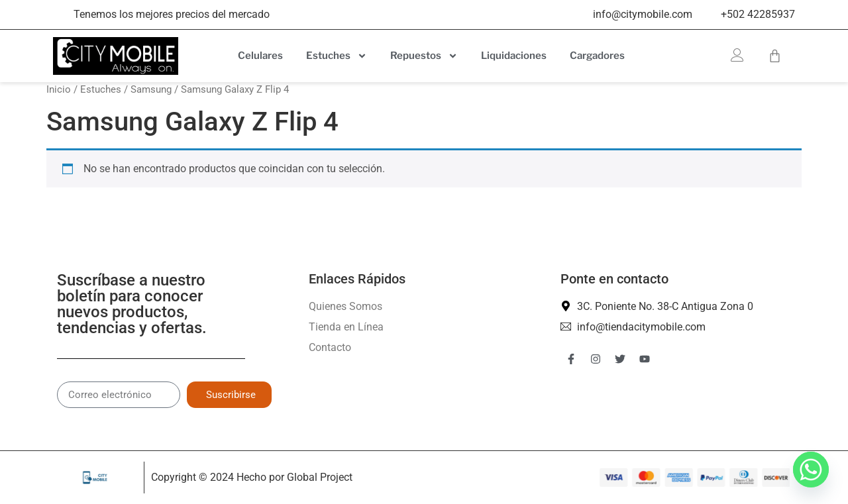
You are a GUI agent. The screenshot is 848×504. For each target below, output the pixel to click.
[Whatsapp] (811, 470)
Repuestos (424, 56)
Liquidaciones (514, 56)
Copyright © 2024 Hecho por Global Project (252, 477)
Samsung (151, 89)
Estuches (337, 56)
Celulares (260, 56)
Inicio (59, 89)
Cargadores (597, 56)
